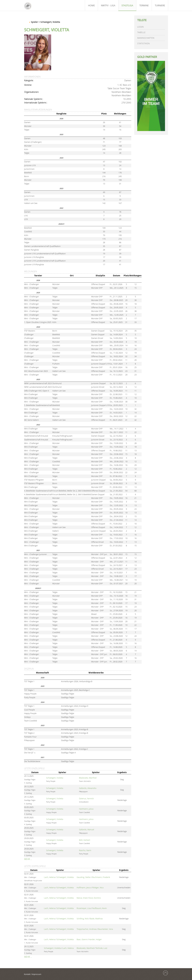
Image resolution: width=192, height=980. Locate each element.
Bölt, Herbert (85, 840)
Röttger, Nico (98, 888)
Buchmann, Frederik (101, 877)
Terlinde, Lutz (101, 948)
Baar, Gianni (82, 939)
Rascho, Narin (85, 850)
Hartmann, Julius (86, 809)
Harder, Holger (95, 939)
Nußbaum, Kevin (100, 908)
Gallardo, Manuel (87, 830)
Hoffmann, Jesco (84, 888)
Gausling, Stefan (84, 877)
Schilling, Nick (82, 919)
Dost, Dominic (95, 898)
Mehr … (28, 859)
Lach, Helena (50, 877)
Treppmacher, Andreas (87, 929)
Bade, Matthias (96, 919)
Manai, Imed (82, 898)
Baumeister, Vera (106, 929)
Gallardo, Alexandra (88, 788)
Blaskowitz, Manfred (88, 778)
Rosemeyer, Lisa (84, 908)
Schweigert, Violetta (55, 778)
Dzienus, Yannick (86, 799)
